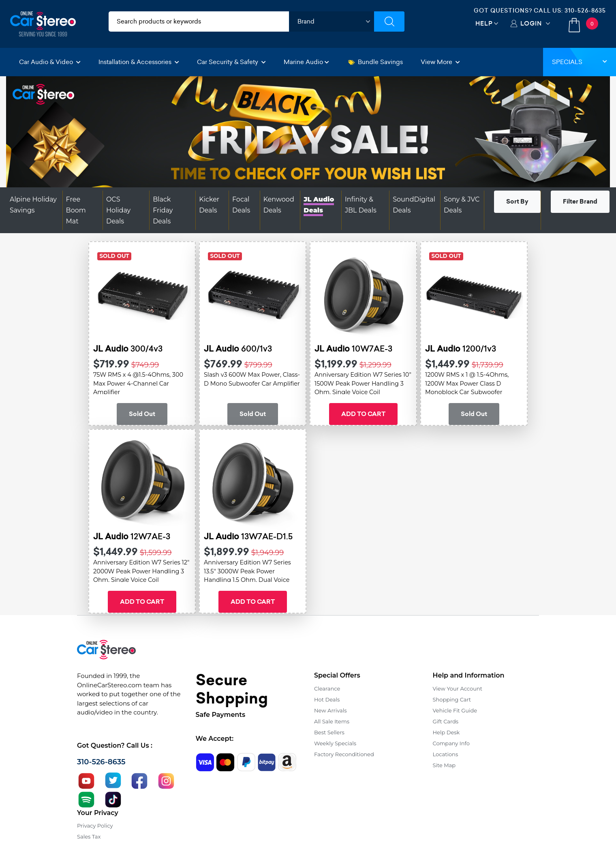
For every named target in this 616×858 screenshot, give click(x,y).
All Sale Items (332, 721)
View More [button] (440, 62)
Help (484, 23)
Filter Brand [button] (580, 202)
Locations (446, 754)
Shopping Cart (452, 699)
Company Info (451, 743)
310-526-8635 (585, 11)
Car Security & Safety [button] (231, 62)
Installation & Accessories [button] (139, 62)
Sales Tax (89, 837)
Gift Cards (446, 721)
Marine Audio (306, 62)
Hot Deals (327, 699)
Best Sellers (329, 732)
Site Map (444, 765)
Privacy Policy (95, 826)
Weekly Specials (335, 743)
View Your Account (458, 689)
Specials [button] (580, 62)
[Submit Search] (389, 21)
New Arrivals (330, 710)
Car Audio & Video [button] (50, 62)
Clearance (327, 689)
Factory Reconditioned (344, 754)
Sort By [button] (517, 202)
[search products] (199, 21)
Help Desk (446, 732)
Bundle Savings (376, 62)
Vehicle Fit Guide (455, 710)
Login (531, 23)
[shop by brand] (332, 21)
